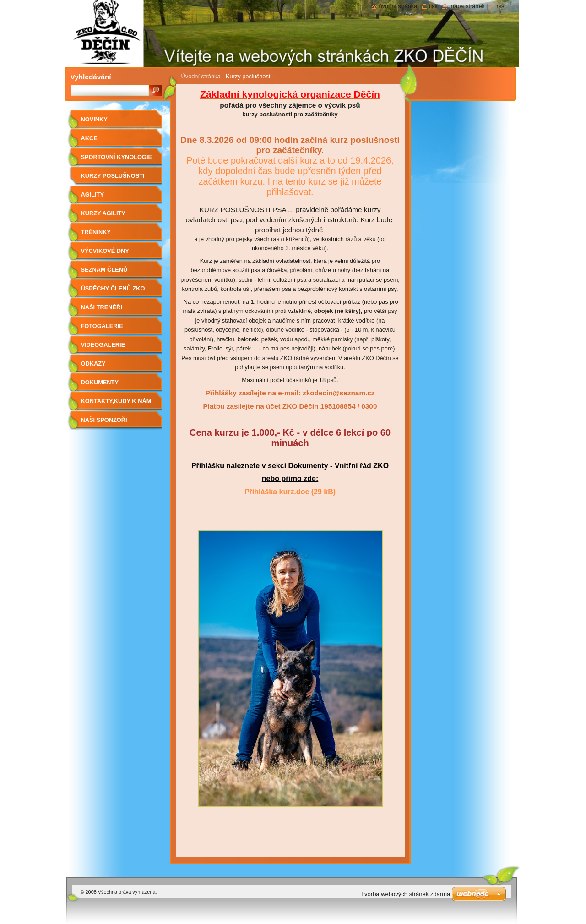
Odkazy (93, 364)
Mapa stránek (467, 6)
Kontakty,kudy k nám (116, 401)
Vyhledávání (91, 77)
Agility (92, 194)
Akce (89, 138)
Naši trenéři (102, 307)
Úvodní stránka (201, 76)
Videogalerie (103, 345)
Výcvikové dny (105, 251)
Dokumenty (100, 382)
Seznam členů (104, 270)
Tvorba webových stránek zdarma (405, 894)
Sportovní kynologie (117, 157)
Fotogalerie (102, 326)
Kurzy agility (103, 213)
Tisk (433, 6)
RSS (500, 6)
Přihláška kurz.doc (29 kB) (290, 492)
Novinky (94, 119)
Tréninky (96, 232)
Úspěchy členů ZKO (113, 288)
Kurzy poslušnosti (113, 176)
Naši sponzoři (104, 420)
